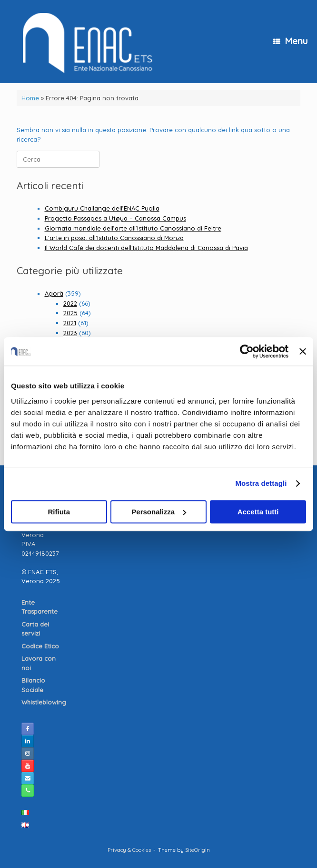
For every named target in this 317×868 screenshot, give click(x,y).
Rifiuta (59, 512)
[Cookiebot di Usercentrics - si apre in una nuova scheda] (247, 351)
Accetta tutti (258, 512)
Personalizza (159, 512)
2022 (70, 303)
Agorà (54, 293)
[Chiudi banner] (303, 351)
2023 (70, 333)
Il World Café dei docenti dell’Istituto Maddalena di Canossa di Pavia (146, 248)
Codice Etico (41, 646)
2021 (70, 323)
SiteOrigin (198, 850)
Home (30, 98)
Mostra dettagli (261, 483)
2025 (70, 313)
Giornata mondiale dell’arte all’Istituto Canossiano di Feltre (133, 228)
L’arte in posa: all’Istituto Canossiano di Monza (114, 238)
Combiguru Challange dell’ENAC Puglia (102, 208)
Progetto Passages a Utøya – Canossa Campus (115, 218)
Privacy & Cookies (129, 850)
